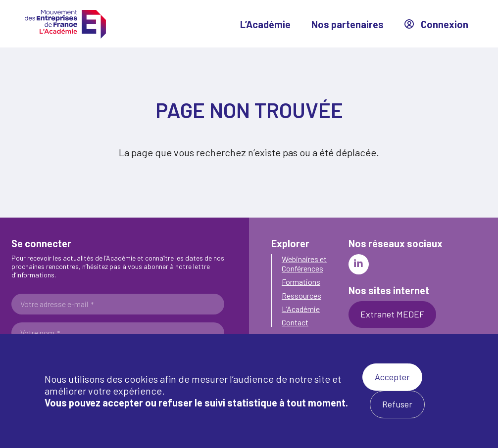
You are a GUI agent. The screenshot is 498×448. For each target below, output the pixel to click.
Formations (301, 282)
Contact (295, 322)
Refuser (397, 404)
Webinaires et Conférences (304, 264)
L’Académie (265, 24)
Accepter (392, 377)
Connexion (436, 24)
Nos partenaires (348, 24)
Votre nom (40, 333)
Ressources (301, 295)
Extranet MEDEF (392, 314)
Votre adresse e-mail (57, 304)
